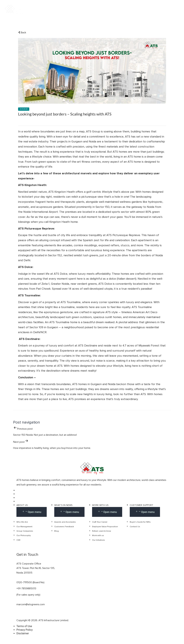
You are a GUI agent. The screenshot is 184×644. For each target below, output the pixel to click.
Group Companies (25, 531)
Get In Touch (165, 13)
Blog (56, 531)
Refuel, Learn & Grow (102, 531)
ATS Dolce (61, 274)
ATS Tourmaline (71, 302)
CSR (18, 540)
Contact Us (135, 527)
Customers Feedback (64, 527)
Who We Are (22, 522)
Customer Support (141, 505)
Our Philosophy (24, 536)
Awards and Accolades (65, 522)
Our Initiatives (98, 540)
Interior (24, 109)
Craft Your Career (100, 522)
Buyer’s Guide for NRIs (140, 522)
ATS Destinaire (88, 346)
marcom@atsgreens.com (31, 604)
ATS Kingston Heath (62, 192)
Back (22, 33)
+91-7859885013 (26, 589)
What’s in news (63, 505)
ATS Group (93, 132)
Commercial (120, 13)
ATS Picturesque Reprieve (123, 235)
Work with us (100, 505)
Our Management (24, 527)
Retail (139, 13)
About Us (22, 505)
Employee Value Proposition (105, 527)
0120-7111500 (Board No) (30, 582)
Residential (97, 13)
